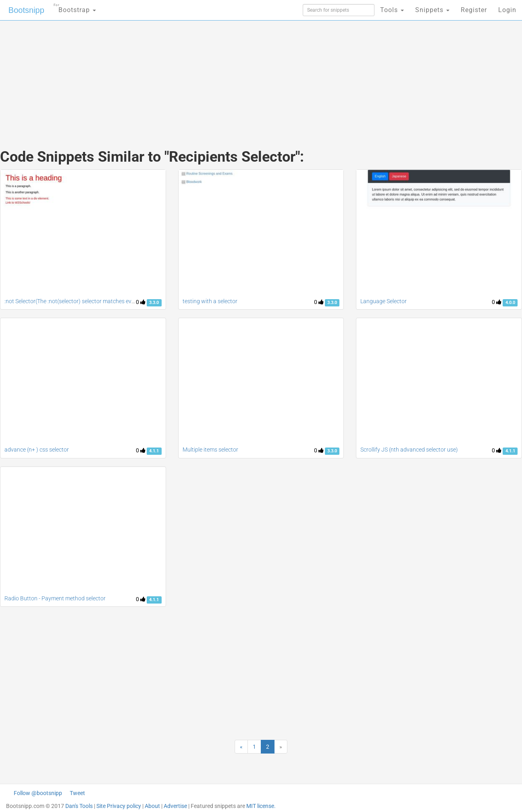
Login (507, 10)
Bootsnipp (26, 10)
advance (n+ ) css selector (37, 450)
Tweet (77, 793)
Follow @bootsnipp (38, 793)
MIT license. (261, 806)
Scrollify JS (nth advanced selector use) (409, 450)
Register (474, 10)
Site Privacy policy (119, 806)
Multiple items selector (210, 450)
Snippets (432, 10)
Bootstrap (75, 7)
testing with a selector (210, 301)
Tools (392, 10)
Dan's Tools (79, 806)
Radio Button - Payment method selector (55, 598)
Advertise (175, 806)
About (152, 806)
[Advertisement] (201, 77)
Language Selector (384, 301)
